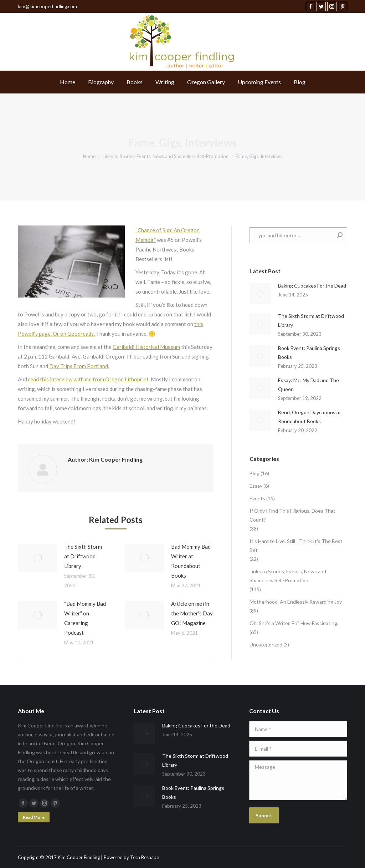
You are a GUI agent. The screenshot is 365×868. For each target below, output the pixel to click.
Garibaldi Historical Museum (146, 347)
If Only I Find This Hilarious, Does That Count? (292, 515)
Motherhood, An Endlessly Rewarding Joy (296, 602)
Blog (255, 473)
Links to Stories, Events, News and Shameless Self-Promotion (288, 576)
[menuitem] (68, 82)
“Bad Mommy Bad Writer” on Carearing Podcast (85, 618)
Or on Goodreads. (74, 334)
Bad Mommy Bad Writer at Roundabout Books (191, 561)
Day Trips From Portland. (79, 366)
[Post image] (37, 558)
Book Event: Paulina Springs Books (309, 352)
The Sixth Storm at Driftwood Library (83, 556)
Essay (256, 486)
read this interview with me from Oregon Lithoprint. (89, 379)
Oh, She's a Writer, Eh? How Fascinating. (294, 623)
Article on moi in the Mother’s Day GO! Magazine (192, 613)
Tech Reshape (145, 857)
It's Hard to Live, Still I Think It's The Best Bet (296, 545)
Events (257, 498)
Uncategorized (266, 644)
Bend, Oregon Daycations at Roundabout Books (310, 417)
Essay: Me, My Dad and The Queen (309, 385)
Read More (34, 817)
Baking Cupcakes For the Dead (312, 286)
